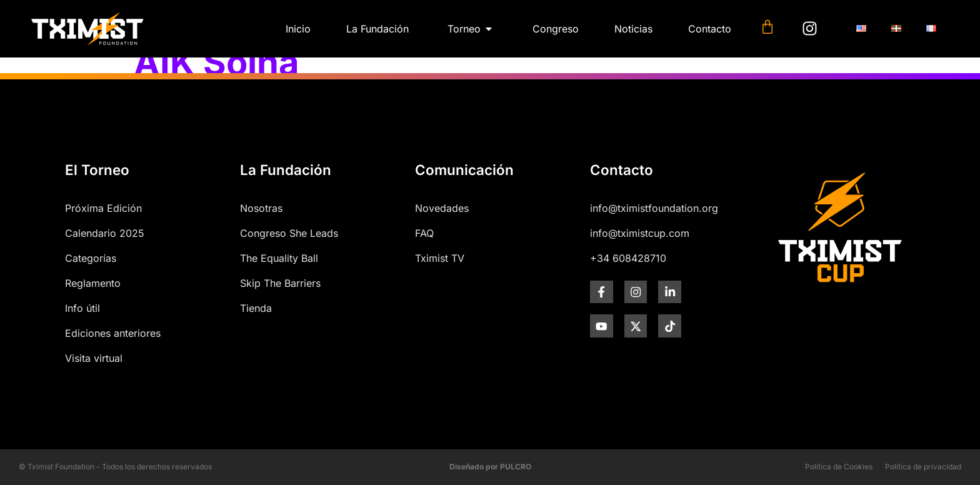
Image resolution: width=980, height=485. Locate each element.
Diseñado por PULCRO (490, 467)
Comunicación (464, 170)
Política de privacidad (923, 467)
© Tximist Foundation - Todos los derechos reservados (115, 467)
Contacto (622, 170)
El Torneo (97, 170)
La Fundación (286, 170)
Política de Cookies (839, 467)
